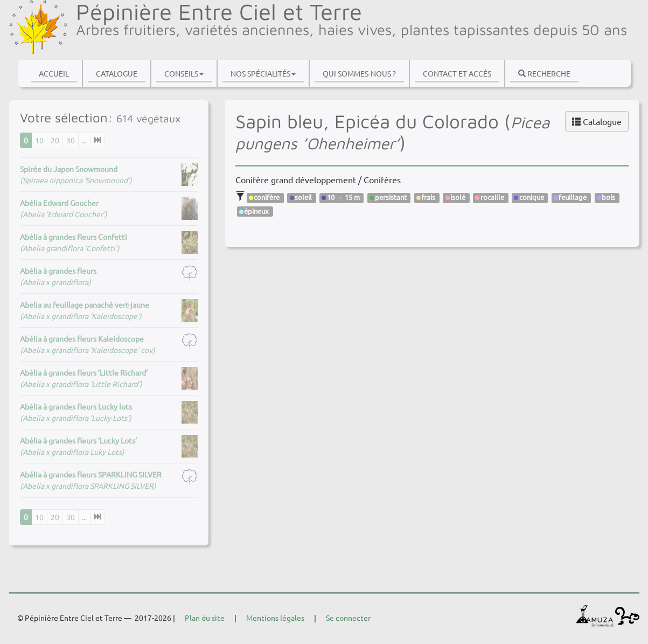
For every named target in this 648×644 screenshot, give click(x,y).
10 (39, 140)
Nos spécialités (263, 73)
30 (71, 140)
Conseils (184, 73)
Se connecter (348, 618)
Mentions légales (275, 618)
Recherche (544, 73)
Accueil (54, 73)
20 (55, 140)
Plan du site (205, 618)
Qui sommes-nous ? (359, 73)
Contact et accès (457, 73)
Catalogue (117, 73)
